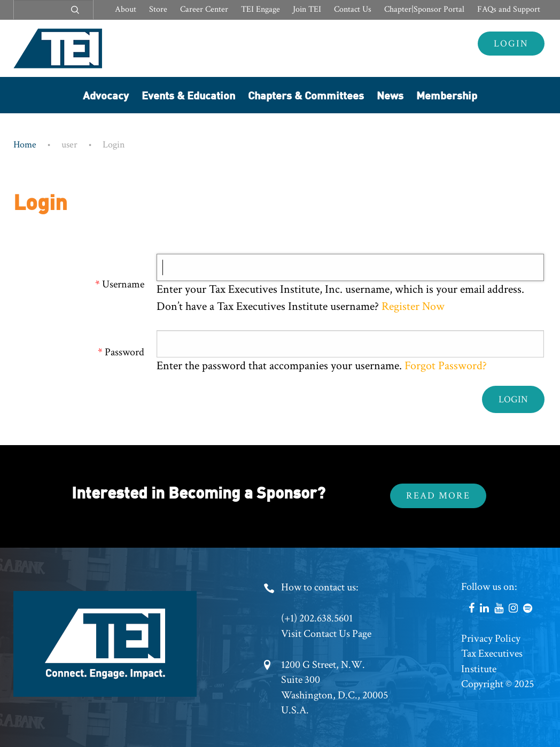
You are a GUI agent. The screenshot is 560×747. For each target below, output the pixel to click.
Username (123, 284)
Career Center (204, 9)
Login (511, 44)
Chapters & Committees (306, 95)
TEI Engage (260, 9)
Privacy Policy (491, 639)
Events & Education (188, 95)
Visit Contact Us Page (326, 634)
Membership (447, 95)
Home (25, 145)
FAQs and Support (509, 9)
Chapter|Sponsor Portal (424, 9)
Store (158, 9)
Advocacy (106, 95)
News (390, 95)
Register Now (412, 306)
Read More (438, 496)
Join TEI (307, 9)
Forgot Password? (446, 366)
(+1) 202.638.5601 (317, 618)
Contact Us (353, 9)
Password (125, 352)
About (126, 9)
